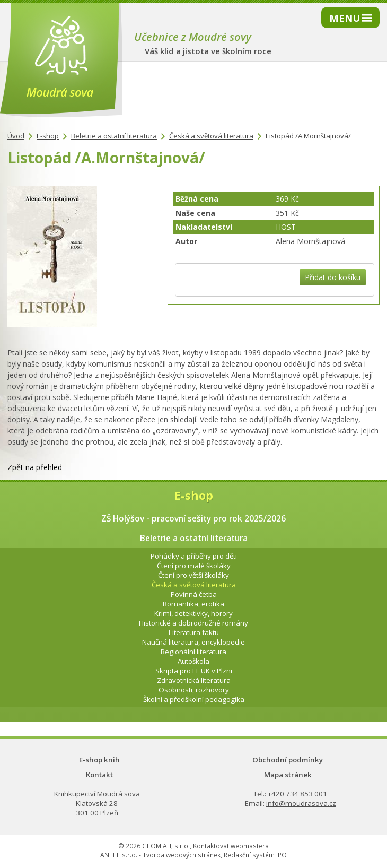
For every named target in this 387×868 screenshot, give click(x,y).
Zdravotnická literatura (194, 680)
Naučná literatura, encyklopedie (193, 642)
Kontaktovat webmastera (231, 846)
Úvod (16, 136)
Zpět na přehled (35, 467)
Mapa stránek (288, 775)
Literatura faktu (194, 632)
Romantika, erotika (193, 604)
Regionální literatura (193, 652)
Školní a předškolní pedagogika (194, 699)
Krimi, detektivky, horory (193, 613)
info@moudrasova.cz (301, 803)
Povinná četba (194, 594)
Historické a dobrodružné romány (193, 623)
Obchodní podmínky (288, 760)
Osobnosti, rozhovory (194, 690)
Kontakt (99, 775)
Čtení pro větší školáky (193, 575)
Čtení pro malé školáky (194, 566)
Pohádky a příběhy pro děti (194, 556)
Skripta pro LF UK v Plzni (194, 671)
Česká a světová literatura (211, 136)
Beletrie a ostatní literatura (114, 136)
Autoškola (193, 661)
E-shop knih (99, 760)
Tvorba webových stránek (182, 855)
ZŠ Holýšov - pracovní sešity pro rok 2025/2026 (193, 519)
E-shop (48, 136)
